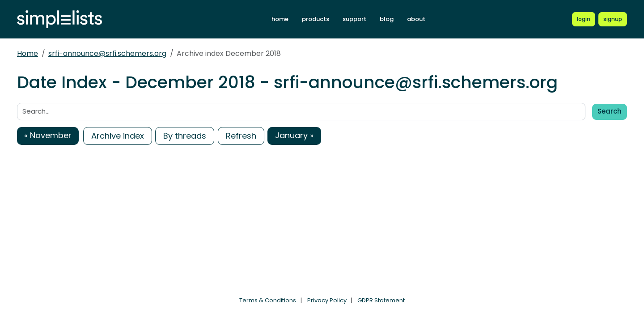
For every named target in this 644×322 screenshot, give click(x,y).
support (354, 19)
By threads (185, 136)
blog (387, 19)
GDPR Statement (381, 300)
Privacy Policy (327, 300)
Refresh (241, 136)
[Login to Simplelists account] (584, 19)
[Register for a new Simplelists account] (613, 19)
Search (610, 111)
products (316, 19)
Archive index (118, 136)
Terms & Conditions (268, 300)
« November (48, 135)
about (416, 19)
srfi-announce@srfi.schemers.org (107, 53)
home (280, 19)
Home (28, 53)
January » (294, 135)
